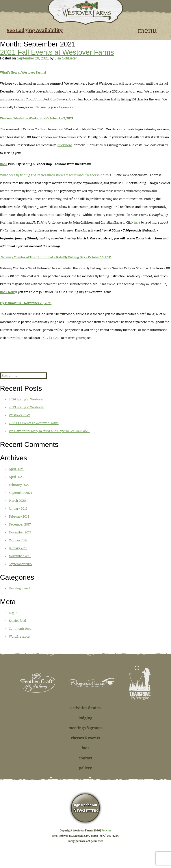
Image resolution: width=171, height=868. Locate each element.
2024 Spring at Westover (26, 399)
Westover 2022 (19, 415)
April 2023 (16, 477)
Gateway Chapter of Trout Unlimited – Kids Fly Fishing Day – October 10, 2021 (56, 257)
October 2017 (18, 540)
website (18, 338)
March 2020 (17, 501)
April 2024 (16, 469)
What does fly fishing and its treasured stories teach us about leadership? (52, 175)
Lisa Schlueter (66, 58)
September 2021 (20, 493)
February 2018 (19, 517)
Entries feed (17, 621)
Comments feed (20, 629)
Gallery (85, 768)
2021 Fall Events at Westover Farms (57, 52)
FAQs (85, 748)
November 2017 (20, 532)
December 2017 (20, 525)
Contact (85, 758)
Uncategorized (19, 588)
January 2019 (18, 509)
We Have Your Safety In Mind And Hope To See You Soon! (49, 431)
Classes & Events (86, 738)
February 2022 (19, 485)
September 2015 (20, 564)
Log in (13, 613)
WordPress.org (19, 637)
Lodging (86, 718)
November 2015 (20, 556)
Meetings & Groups (86, 728)
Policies (106, 831)
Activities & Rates (85, 708)
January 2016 (18, 548)
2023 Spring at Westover (26, 407)
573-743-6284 (51, 338)
